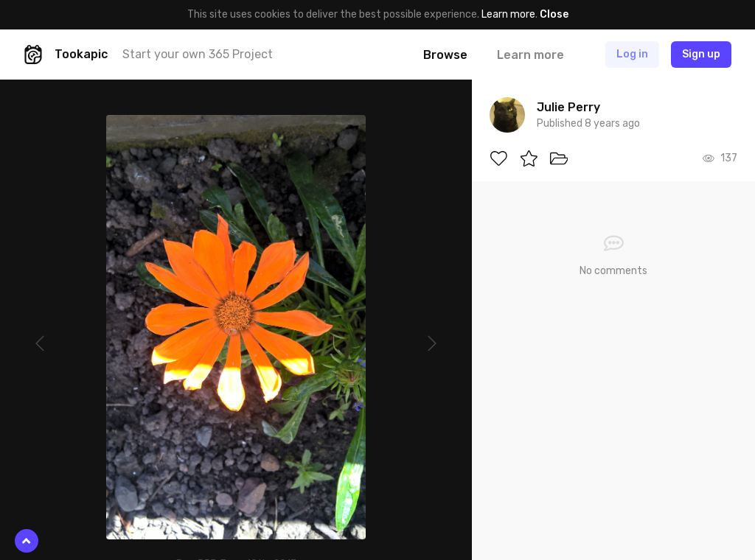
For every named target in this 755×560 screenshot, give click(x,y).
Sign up (701, 54)
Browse (445, 55)
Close (554, 14)
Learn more (508, 14)
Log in (632, 54)
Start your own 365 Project (198, 54)
